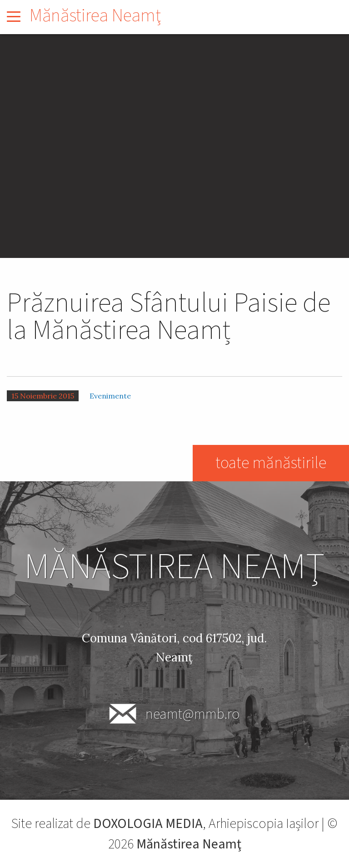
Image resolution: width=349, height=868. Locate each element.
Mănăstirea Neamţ (95, 16)
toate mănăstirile (271, 463)
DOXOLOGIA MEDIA (148, 824)
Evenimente (110, 396)
